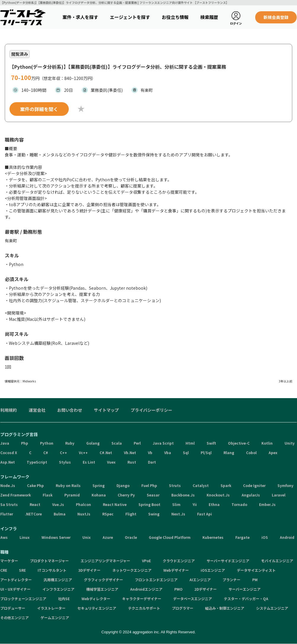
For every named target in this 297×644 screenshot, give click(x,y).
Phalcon (83, 504)
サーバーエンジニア (245, 589)
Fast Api (205, 514)
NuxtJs (84, 514)
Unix (87, 537)
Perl (137, 443)
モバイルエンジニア (277, 561)
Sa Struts (9, 504)
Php (25, 443)
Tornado (239, 504)
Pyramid (72, 495)
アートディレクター (16, 580)
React (35, 504)
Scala (117, 443)
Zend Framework (16, 495)
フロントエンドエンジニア (156, 580)
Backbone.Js (183, 495)
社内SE (64, 599)
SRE (22, 570)
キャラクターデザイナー (142, 599)
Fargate (242, 537)
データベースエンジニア (193, 599)
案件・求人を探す (80, 17)
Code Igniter (254, 485)
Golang (93, 443)
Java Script (163, 443)
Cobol (251, 452)
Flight (131, 514)
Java (5, 443)
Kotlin (267, 443)
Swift (211, 443)
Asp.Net (8, 462)
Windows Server (56, 537)
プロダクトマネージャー (49, 561)
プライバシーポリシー (151, 410)
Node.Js (8, 485)
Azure (108, 537)
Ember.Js (267, 504)
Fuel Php (149, 485)
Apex (273, 452)
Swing (154, 514)
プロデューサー (13, 608)
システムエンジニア (272, 608)
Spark (226, 485)
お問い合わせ (70, 410)
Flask (48, 495)
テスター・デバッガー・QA (246, 599)
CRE (4, 570)
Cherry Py (126, 495)
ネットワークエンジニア (132, 570)
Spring (99, 485)
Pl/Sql (206, 452)
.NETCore (33, 514)
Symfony (285, 485)
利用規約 (9, 410)
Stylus (65, 462)
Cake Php (35, 485)
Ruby (70, 443)
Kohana (99, 495)
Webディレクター (96, 599)
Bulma (60, 514)
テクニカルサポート (144, 608)
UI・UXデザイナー (15, 589)
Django (123, 485)
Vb (150, 452)
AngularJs (251, 495)
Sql (186, 452)
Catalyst (201, 485)
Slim (176, 504)
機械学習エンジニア (102, 589)
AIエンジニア (200, 580)
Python (47, 443)
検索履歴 (209, 17)
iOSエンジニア (213, 570)
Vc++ (83, 452)
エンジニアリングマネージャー (105, 561)
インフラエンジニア (58, 589)
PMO (178, 589)
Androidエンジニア (146, 589)
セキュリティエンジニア (97, 608)
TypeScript (37, 462)
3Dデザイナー (89, 570)
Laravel (279, 495)
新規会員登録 (276, 17)
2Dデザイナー (206, 589)
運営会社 (37, 410)
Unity (290, 443)
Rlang (229, 452)
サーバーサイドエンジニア (228, 561)
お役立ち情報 (175, 17)
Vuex (111, 462)
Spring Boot (149, 504)
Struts (175, 485)
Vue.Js (58, 504)
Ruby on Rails (68, 485)
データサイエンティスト (256, 570)
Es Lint (89, 462)
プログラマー (183, 608)
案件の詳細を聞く (39, 109)
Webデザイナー (176, 570)
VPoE (146, 561)
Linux (25, 537)
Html (190, 443)
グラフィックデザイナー (103, 580)
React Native (115, 504)
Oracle (131, 537)
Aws (4, 537)
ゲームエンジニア (55, 617)
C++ (63, 452)
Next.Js (178, 514)
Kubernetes (213, 537)
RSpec (108, 514)
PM (255, 580)
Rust (132, 462)
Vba (168, 452)
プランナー (231, 580)
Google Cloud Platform (170, 537)
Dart (152, 462)
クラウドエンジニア (179, 561)
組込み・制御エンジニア (225, 608)
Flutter (7, 514)
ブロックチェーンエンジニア (23, 599)
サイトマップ (106, 410)
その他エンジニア (15, 617)
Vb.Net (130, 452)
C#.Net (106, 452)
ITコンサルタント (52, 570)
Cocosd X (9, 452)
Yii (195, 504)
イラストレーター (51, 608)
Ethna (214, 504)
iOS (265, 537)
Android (287, 537)
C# (46, 452)
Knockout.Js (218, 495)
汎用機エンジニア (58, 580)
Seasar (153, 495)
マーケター (9, 561)
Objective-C (239, 443)
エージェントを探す (130, 17)
